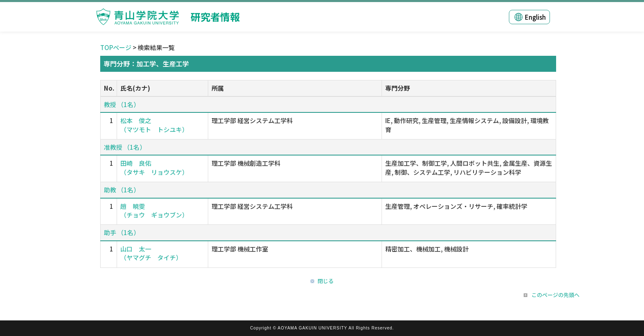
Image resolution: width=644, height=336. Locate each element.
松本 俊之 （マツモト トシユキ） (154, 125)
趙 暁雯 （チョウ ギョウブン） (154, 210)
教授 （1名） (122, 104)
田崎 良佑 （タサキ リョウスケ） (154, 167)
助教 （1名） (122, 190)
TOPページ (116, 47)
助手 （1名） (122, 232)
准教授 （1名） (125, 147)
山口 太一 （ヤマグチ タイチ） (151, 253)
